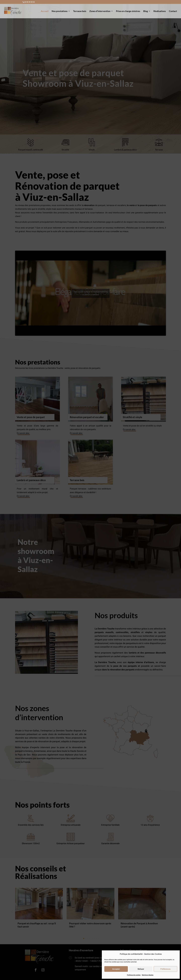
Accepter (116, 969)
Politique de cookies (134, 975)
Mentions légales (148, 975)
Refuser (141, 969)
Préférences (165, 969)
